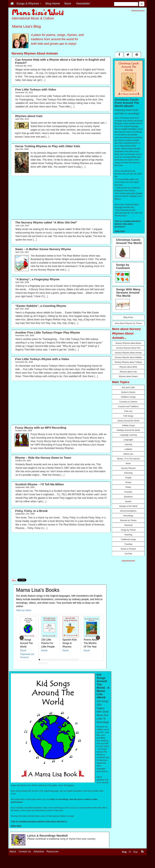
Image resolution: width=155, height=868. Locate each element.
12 (65, 660)
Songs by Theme (128, 530)
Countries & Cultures (128, 402)
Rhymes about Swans (128, 376)
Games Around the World (128, 421)
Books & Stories (128, 392)
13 (68, 660)
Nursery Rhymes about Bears (128, 343)
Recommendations (128, 511)
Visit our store (24, 610)
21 (46, 663)
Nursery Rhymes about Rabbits (128, 357)
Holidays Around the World (128, 430)
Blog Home (128, 317)
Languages (128, 440)
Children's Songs (128, 397)
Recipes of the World (128, 506)
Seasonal (128, 525)
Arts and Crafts (128, 387)
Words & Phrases (128, 549)
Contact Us (25, 852)
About (13, 852)
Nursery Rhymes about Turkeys (128, 362)
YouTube (128, 554)
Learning (128, 444)
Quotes (128, 501)
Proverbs (128, 492)
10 (61, 660)
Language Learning (128, 435)
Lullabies (128, 449)
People (128, 478)
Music (128, 463)
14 (70, 660)
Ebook (23, 650)
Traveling (128, 544)
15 (73, 660)
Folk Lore (128, 411)
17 (77, 660)
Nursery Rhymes (128, 468)
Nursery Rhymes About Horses (128, 353)
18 (39, 663)
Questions (128, 497)
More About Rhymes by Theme (128, 323)
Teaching (128, 535)
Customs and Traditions (128, 406)
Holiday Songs (128, 425)
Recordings (128, 516)
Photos (128, 482)
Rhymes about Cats (128, 372)
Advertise (39, 852)
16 (75, 660)
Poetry (128, 487)
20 (44, 663)
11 (63, 660)
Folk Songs (128, 416)
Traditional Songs (128, 539)
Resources (52, 852)
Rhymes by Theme (128, 520)
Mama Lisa (128, 454)
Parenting (128, 473)
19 (42, 663)
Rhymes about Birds (128, 367)
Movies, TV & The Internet (128, 459)
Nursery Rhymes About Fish (128, 348)
